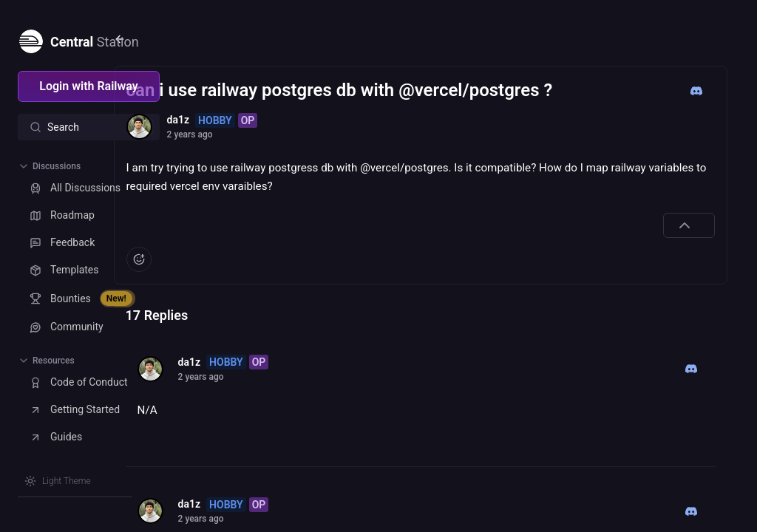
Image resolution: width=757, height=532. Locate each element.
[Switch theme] (58, 481)
